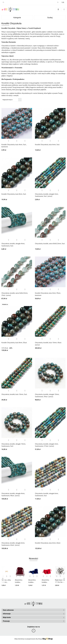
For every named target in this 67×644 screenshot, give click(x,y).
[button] (33, 610)
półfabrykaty (17, 34)
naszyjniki (19, 73)
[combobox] (12, 100)
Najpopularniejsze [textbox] (8, 100)
